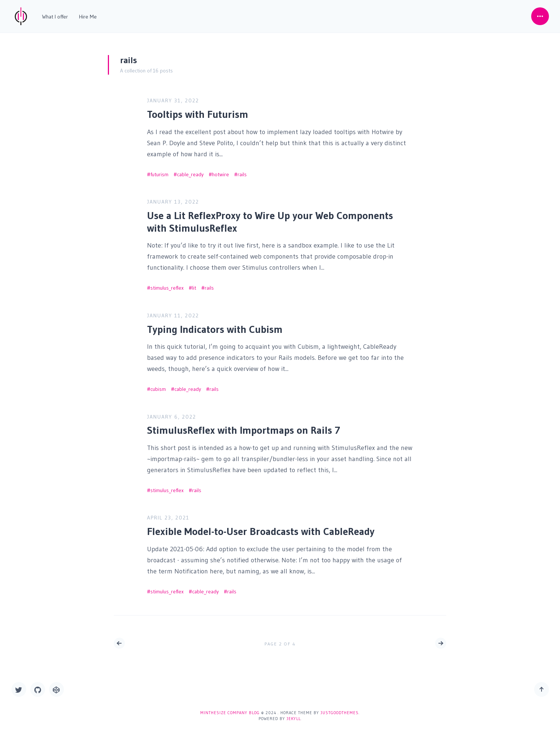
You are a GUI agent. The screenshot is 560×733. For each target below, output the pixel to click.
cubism (158, 386)
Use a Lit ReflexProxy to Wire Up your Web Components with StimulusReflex (270, 219)
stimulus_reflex (167, 285)
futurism (159, 172)
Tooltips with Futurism (198, 112)
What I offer (55, 17)
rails (242, 172)
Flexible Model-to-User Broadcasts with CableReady (261, 529)
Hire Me (88, 17)
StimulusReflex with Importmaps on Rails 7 (244, 428)
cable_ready (190, 172)
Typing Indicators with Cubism (215, 327)
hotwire (221, 172)
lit (194, 285)
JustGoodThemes (340, 713)
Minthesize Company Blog (230, 713)
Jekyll (294, 719)
